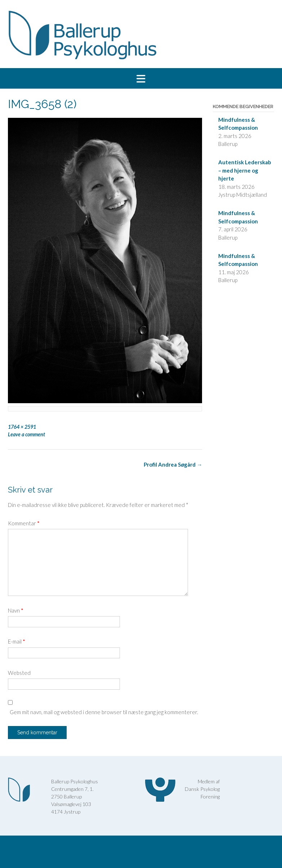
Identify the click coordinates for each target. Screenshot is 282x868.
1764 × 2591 (22, 427)
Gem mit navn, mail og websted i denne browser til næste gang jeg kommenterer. (104, 712)
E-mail (17, 641)
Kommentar (24, 523)
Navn (16, 610)
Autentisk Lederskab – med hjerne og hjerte (245, 170)
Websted (19, 673)
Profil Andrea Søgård (173, 464)
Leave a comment (26, 434)
